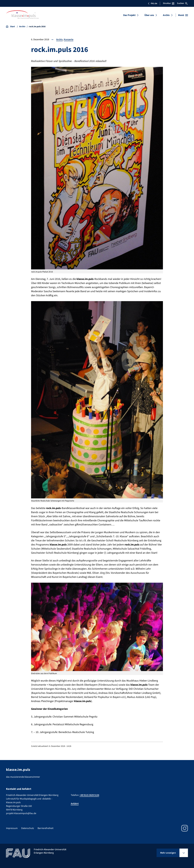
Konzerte (69, 39)
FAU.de (152, 3)
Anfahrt (75, 804)
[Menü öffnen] (183, 15)
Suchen (182, 3)
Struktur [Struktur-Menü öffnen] (169, 3)
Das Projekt (129, 15)
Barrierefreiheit (45, 828)
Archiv (166, 15)
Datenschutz (28, 828)
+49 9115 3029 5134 (89, 795)
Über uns (149, 15)
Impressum (12, 828)
